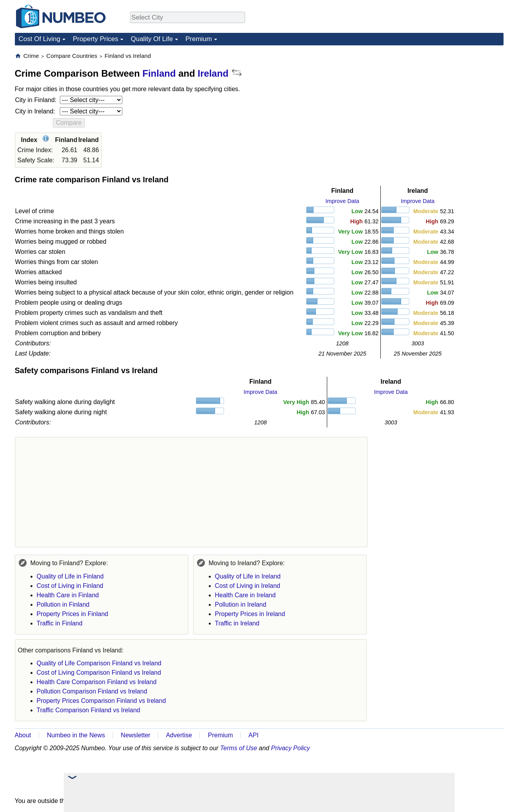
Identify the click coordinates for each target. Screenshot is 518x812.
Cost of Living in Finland (70, 586)
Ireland (213, 73)
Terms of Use (239, 748)
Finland (159, 73)
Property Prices (95, 39)
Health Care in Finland (68, 595)
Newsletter (136, 735)
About (23, 735)
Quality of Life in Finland (70, 576)
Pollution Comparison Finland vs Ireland (92, 691)
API (254, 735)
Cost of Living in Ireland (248, 586)
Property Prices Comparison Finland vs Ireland (101, 701)
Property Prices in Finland (73, 614)
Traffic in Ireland (237, 623)
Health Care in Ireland (246, 595)
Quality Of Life (152, 39)
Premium (199, 39)
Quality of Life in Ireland (248, 576)
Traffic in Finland (60, 623)
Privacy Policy (290, 748)
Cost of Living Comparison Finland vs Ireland (99, 673)
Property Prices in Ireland (250, 614)
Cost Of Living (40, 39)
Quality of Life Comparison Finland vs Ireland (99, 663)
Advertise (179, 735)
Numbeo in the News (76, 735)
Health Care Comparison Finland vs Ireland (97, 682)
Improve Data (342, 201)
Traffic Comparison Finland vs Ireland (89, 710)
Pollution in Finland (63, 605)
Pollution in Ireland (241, 605)
